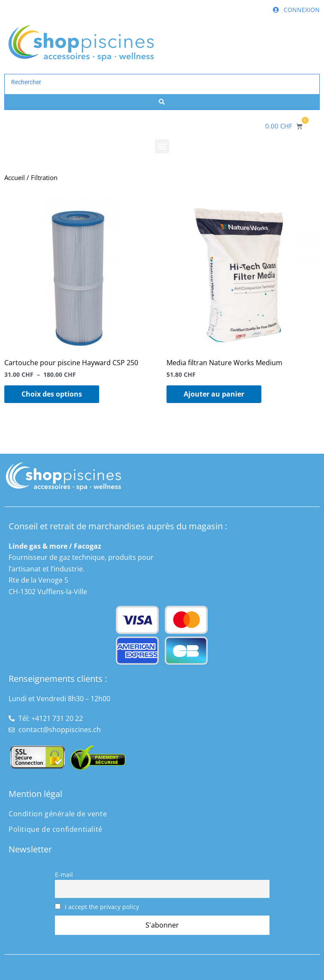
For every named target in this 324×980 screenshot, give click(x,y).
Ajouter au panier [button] (214, 394)
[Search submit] (162, 102)
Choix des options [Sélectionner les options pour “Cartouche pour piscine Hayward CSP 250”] (52, 394)
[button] (162, 146)
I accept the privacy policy (97, 907)
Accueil (15, 177)
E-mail (64, 875)
